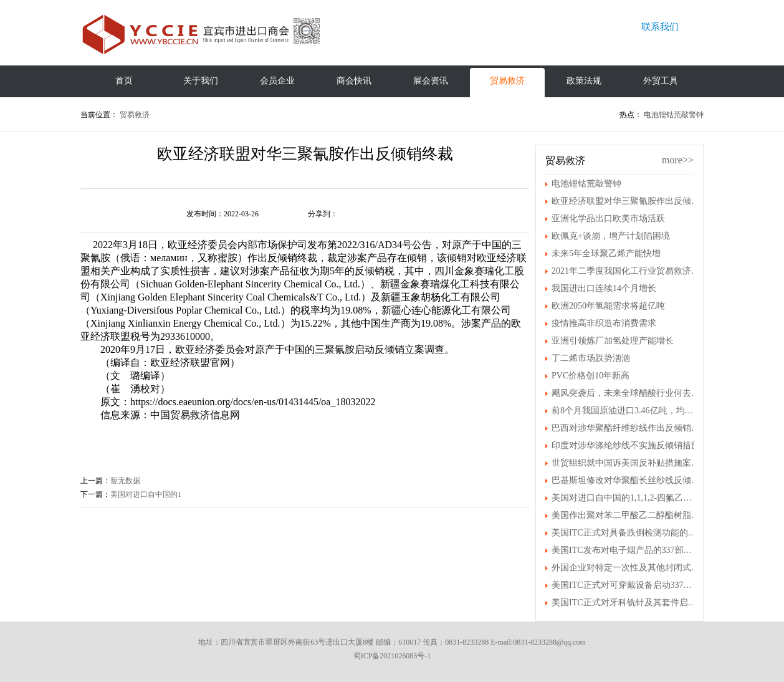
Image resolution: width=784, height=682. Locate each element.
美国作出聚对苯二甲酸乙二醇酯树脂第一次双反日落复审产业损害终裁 (626, 515)
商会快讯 (354, 81)
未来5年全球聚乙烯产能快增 (606, 253)
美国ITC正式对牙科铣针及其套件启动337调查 (626, 603)
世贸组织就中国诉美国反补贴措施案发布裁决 (626, 463)
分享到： (323, 214)
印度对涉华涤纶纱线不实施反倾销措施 (626, 445)
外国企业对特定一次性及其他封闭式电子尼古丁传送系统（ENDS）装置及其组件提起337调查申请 (626, 568)
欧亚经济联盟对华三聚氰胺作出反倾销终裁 (626, 201)
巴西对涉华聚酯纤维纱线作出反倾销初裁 (626, 428)
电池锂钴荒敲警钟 (674, 115)
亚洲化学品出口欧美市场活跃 (608, 219)
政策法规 (584, 81)
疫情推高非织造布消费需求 (604, 323)
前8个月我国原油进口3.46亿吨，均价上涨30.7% (626, 411)
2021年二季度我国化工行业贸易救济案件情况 (626, 271)
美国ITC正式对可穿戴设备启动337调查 (626, 585)
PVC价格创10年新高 (590, 376)
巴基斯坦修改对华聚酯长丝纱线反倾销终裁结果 (626, 480)
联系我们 (660, 27)
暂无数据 (125, 481)
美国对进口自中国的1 (146, 494)
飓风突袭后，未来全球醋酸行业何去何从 (626, 393)
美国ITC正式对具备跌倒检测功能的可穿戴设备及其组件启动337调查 (626, 533)
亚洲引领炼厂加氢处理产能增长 (613, 341)
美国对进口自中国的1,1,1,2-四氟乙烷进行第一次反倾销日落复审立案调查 (626, 498)
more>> (678, 160)
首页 (124, 81)
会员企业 (277, 81)
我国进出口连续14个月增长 (604, 288)
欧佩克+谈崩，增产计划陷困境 (611, 236)
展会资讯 (431, 81)
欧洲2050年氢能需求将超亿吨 (608, 306)
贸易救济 (507, 81)
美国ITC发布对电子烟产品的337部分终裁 (626, 550)
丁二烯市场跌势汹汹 (591, 358)
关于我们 (201, 81)
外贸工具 (661, 81)
